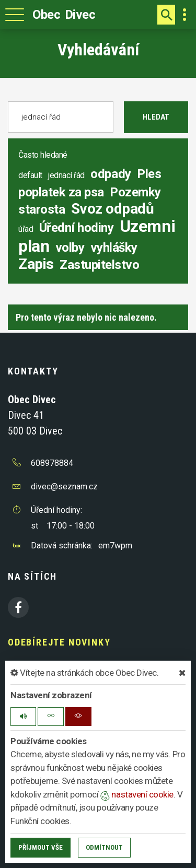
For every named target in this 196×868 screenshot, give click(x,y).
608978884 (52, 463)
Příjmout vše (41, 847)
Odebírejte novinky (59, 642)
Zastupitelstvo (99, 265)
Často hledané (43, 155)
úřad (26, 229)
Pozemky (135, 192)
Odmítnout (104, 847)
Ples (149, 174)
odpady (111, 174)
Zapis (36, 264)
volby (70, 248)
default (30, 175)
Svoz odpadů (113, 209)
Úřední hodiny (77, 228)
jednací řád (66, 175)
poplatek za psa (61, 192)
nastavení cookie (137, 794)
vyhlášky (114, 248)
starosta (42, 209)
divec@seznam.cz (64, 486)
